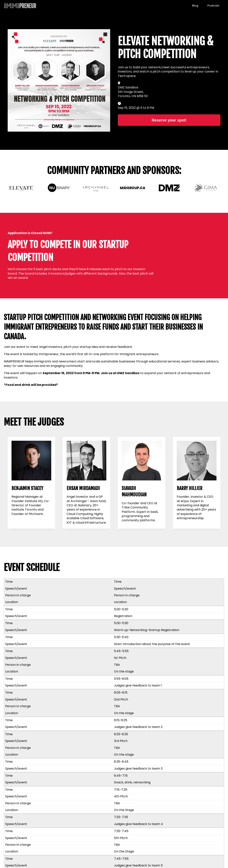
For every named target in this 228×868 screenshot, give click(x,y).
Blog (195, 5)
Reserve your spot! (169, 120)
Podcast (214, 5)
